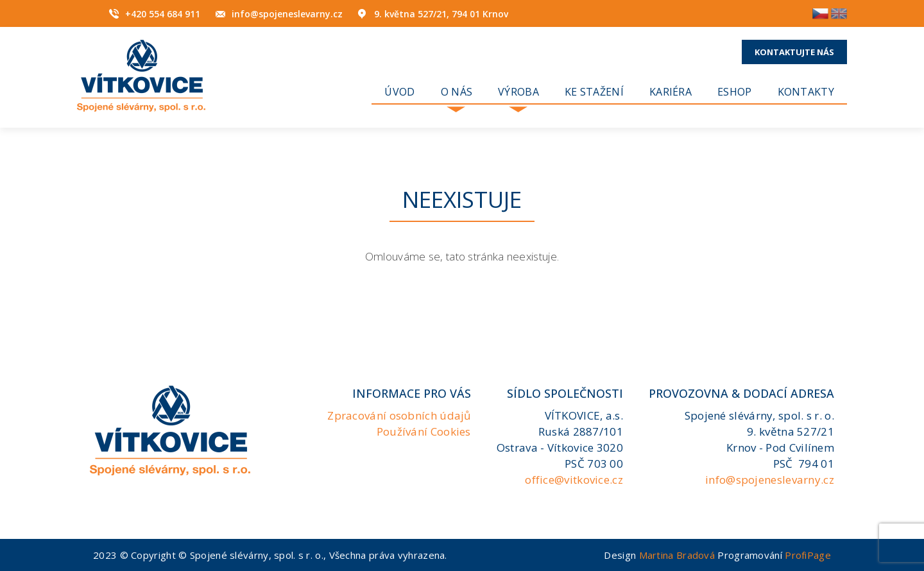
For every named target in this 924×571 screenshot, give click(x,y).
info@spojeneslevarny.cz (287, 14)
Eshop (735, 92)
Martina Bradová (677, 555)
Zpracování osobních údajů (399, 415)
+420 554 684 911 (163, 14)
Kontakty (806, 92)
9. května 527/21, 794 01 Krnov (441, 14)
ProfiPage (808, 555)
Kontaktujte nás (794, 52)
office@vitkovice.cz (574, 480)
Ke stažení (594, 92)
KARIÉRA (671, 92)
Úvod (399, 92)
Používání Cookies (424, 431)
